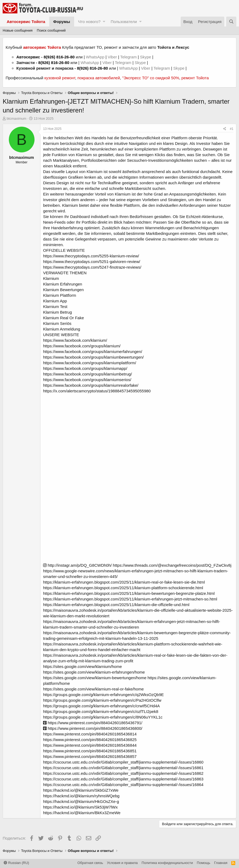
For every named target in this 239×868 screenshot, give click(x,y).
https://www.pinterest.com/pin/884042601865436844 (90, 745)
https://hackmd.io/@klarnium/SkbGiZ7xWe (81, 790)
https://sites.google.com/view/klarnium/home (82, 666)
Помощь (203, 863)
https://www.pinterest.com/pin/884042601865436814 (90, 734)
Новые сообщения (18, 30)
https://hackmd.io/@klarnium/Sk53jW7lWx (80, 807)
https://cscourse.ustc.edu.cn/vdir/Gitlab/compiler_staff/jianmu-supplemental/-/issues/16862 (123, 773)
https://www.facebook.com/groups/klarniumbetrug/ (88, 374)
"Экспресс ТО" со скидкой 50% (151, 78)
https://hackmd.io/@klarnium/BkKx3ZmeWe (82, 813)
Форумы (62, 22)
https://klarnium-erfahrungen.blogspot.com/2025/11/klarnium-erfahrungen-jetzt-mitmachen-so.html (130, 599)
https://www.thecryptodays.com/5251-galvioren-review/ (92, 262)
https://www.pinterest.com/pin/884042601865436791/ (93, 723)
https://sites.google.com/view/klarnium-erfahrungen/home (94, 672)
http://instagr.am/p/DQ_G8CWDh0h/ (77, 565)
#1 (232, 129)
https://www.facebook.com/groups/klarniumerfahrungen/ (93, 352)
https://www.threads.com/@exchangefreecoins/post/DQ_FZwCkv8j (172, 565)
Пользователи (124, 22)
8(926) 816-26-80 (59, 57)
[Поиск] (231, 22)
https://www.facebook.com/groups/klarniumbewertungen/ (93, 357)
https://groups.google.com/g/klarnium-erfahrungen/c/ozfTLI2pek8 (101, 711)
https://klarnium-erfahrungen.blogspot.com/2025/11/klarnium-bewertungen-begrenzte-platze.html (129, 593)
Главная (221, 863)
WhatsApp (96, 57)
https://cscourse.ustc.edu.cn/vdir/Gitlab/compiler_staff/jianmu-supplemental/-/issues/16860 (123, 762)
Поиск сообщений (51, 30)
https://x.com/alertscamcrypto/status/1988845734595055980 (97, 391)
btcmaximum (17, 119)
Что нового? (89, 22)
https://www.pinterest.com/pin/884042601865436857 (90, 756)
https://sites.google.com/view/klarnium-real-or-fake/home (93, 689)
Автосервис (28, 57)
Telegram (129, 57)
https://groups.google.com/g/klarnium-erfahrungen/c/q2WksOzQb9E (103, 695)
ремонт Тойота (195, 78)
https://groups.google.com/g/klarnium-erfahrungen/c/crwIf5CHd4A (101, 706)
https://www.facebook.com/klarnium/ (75, 340)
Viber (112, 57)
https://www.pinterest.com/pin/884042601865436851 (90, 751)
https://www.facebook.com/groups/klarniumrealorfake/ (91, 385)
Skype (146, 57)
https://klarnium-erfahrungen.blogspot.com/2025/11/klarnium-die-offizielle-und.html (116, 605)
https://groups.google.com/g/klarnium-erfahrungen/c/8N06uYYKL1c (103, 717)
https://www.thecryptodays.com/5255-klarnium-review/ (91, 256)
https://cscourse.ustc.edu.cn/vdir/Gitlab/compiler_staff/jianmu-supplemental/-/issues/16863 (123, 779)
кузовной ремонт (60, 78)
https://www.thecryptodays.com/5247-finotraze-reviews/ (92, 267)
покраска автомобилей (99, 78)
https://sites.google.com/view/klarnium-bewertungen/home (95, 678)
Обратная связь (90, 863)
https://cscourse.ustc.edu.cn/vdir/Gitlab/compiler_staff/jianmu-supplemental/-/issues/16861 (123, 768)
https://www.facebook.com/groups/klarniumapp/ (85, 368)
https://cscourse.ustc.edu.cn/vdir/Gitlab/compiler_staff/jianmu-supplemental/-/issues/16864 (123, 785)
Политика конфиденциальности (167, 863)
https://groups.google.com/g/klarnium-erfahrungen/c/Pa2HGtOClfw (102, 700)
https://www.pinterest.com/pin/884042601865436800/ (93, 728)
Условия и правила (122, 863)
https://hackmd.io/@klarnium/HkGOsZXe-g (81, 801)
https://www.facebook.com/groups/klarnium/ (82, 346)
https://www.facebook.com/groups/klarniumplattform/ (90, 363)
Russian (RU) (16, 863)
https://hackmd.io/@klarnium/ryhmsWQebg (81, 796)
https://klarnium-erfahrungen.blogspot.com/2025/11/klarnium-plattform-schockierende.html (123, 588)
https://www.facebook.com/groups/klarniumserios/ (87, 380)
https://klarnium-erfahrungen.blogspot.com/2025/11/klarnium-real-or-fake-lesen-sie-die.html (124, 582)
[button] (104, 22)
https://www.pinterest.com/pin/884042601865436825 (90, 740)
